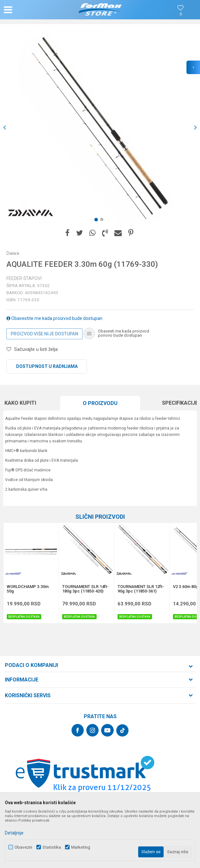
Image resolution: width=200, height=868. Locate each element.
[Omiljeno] (181, 14)
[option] (100, 127)
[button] (33, 10)
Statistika (52, 847)
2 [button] (103, 221)
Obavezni (23, 847)
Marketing (81, 847)
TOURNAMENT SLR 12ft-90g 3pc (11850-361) (141, 589)
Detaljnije (14, 833)
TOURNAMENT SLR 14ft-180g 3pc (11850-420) (85, 589)
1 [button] (97, 221)
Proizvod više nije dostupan (44, 334)
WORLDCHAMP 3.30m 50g (28, 589)
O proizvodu (100, 403)
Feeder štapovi (24, 278)
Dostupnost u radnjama (47, 366)
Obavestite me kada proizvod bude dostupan (54, 318)
